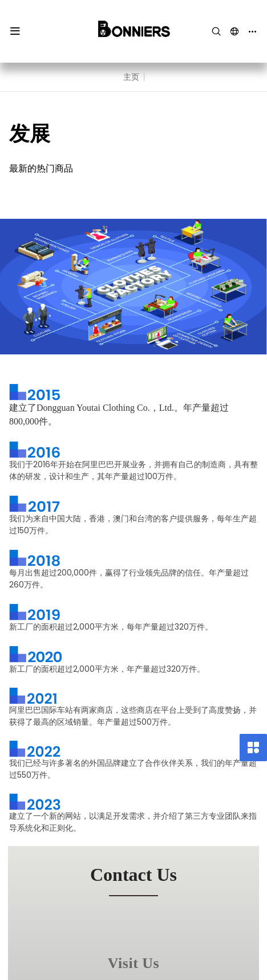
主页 (131, 77)
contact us (133, 875)
